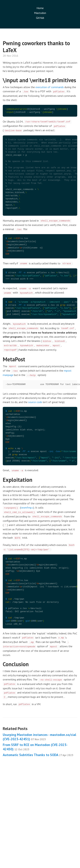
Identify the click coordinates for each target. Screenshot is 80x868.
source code (35, 402)
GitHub (40, 18)
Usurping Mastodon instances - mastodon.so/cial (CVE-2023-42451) (39, 737)
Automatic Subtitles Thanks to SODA (38, 755)
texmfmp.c (27, 508)
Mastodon (40, 13)
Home (40, 8)
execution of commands (50, 87)
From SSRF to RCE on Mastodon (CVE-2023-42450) (35, 747)
